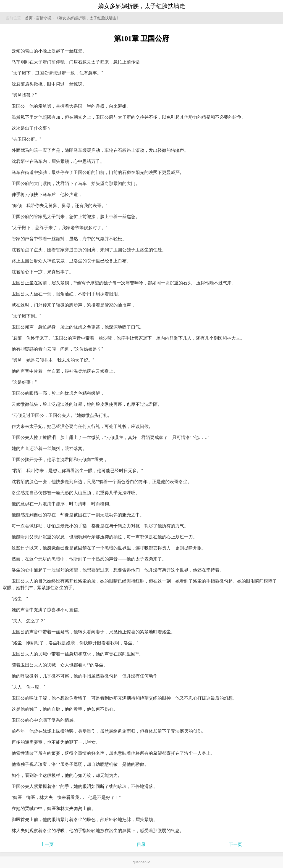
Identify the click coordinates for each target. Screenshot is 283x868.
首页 (29, 18)
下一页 (235, 844)
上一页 (47, 844)
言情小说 (44, 18)
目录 (141, 844)
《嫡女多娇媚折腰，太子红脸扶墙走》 (88, 18)
